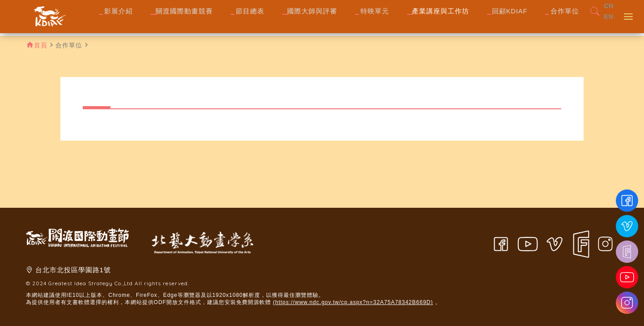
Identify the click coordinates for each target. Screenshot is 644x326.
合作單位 (69, 45)
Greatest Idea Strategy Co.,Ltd (91, 283)
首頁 (41, 45)
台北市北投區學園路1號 (73, 270)
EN (609, 23)
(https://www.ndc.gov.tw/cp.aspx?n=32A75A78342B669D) (353, 302)
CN (609, 13)
